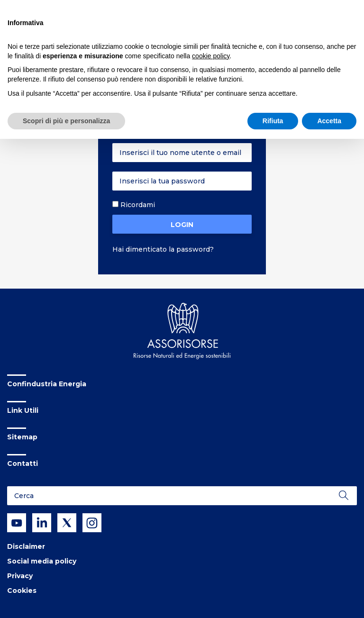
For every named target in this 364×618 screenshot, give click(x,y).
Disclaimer (26, 546)
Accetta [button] (329, 121)
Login (182, 225)
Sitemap (22, 437)
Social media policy (42, 561)
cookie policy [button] (211, 56)
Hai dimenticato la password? (163, 249)
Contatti (23, 463)
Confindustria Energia (47, 384)
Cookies (22, 591)
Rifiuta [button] (273, 121)
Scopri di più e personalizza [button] (66, 121)
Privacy (20, 576)
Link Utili (23, 410)
